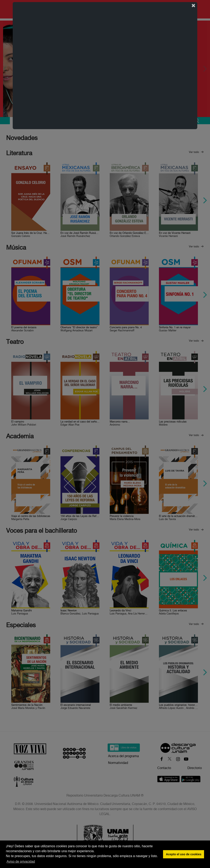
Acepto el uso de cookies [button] (184, 854)
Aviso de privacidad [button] (21, 862)
